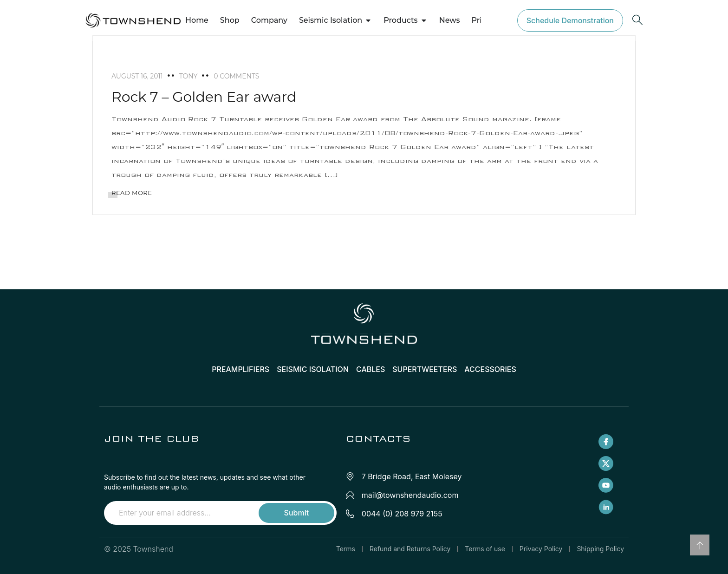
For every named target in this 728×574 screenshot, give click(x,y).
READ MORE (132, 193)
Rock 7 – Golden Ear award (204, 97)
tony (188, 76)
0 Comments (236, 76)
